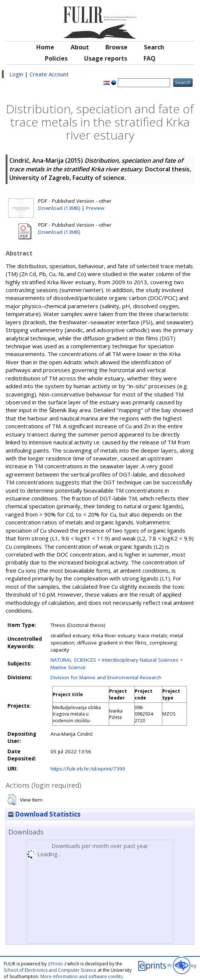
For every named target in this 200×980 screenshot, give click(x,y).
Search (154, 47)
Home (45, 47)
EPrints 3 (57, 964)
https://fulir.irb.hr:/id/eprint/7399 (88, 769)
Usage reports (106, 58)
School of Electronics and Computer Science (50, 970)
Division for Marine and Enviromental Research (106, 677)
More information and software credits (81, 976)
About (80, 47)
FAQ (150, 58)
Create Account (49, 74)
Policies (56, 58)
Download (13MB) (59, 208)
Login (16, 74)
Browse (116, 47)
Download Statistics (44, 814)
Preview (95, 208)
